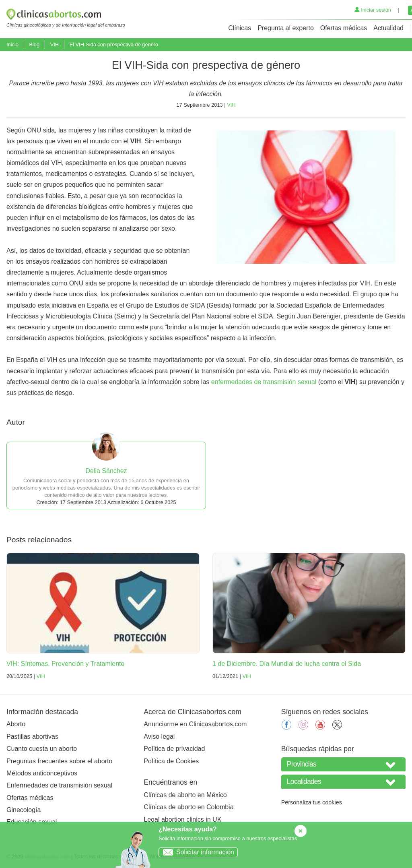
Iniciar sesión (373, 10)
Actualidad (388, 28)
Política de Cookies (171, 761)
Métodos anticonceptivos (42, 773)
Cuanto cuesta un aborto (42, 749)
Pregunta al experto (286, 28)
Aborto (16, 724)
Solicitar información (197, 852)
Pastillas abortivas (32, 737)
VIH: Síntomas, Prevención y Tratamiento (65, 664)
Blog (34, 44)
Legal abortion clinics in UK (182, 819)
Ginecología (24, 810)
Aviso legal (159, 737)
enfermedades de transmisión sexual (264, 382)
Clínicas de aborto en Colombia (188, 807)
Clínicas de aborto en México (185, 795)
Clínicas (240, 28)
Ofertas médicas (344, 28)
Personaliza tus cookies (312, 802)
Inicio (12, 44)
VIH (55, 44)
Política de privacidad (174, 749)
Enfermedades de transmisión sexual (59, 785)
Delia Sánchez (106, 471)
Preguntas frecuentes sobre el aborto (59, 761)
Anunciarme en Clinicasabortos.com (195, 724)
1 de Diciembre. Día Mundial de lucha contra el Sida (287, 664)
